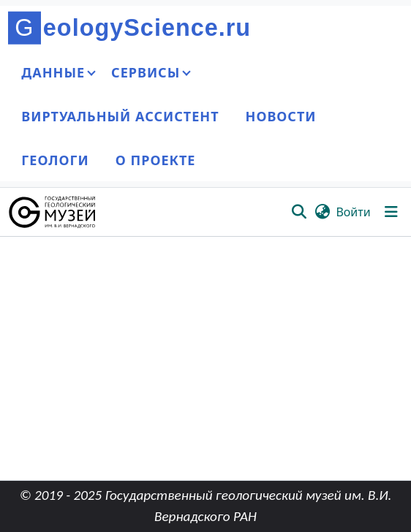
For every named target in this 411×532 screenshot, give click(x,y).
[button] (53, 212)
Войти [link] (353, 212)
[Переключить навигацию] (391, 212)
